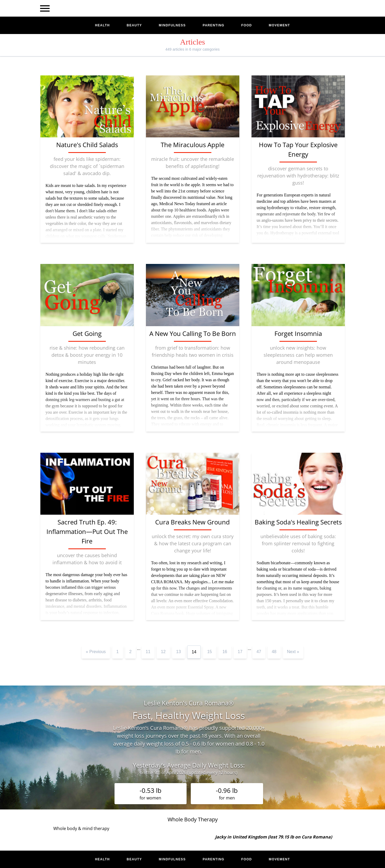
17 (240, 652)
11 (148, 652)
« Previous (96, 652)
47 (259, 652)
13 (179, 652)
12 (163, 652)
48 (274, 652)
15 (210, 652)
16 (225, 652)
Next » (293, 652)
